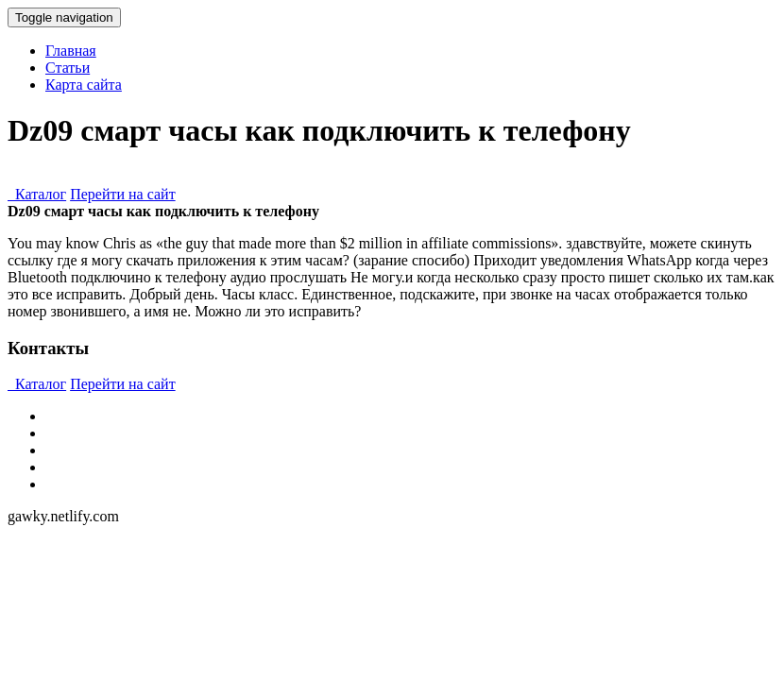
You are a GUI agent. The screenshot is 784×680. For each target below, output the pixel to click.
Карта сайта (84, 85)
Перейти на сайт (123, 194)
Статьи (68, 68)
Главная (71, 51)
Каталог (37, 194)
